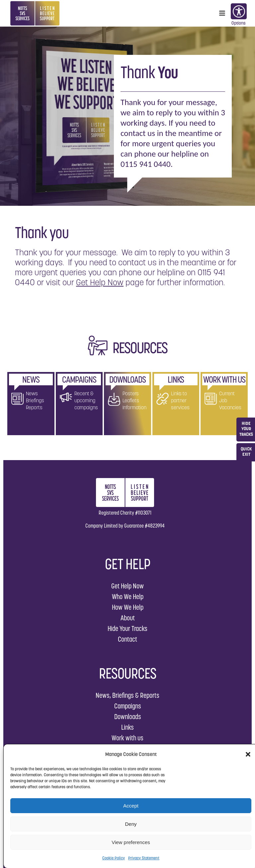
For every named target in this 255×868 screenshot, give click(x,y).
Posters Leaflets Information (134, 400)
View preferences (131, 842)
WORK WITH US (224, 379)
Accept (131, 806)
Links (127, 727)
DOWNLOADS (127, 379)
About (128, 618)
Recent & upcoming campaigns (86, 400)
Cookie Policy (114, 858)
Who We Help (128, 597)
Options (238, 12)
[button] (248, 754)
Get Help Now (100, 282)
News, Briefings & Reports (127, 695)
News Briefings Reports (35, 400)
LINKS (176, 379)
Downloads (128, 717)
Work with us (127, 738)
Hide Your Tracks (127, 628)
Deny (131, 824)
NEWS (31, 379)
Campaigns (128, 706)
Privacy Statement (144, 858)
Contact (127, 639)
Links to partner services (180, 400)
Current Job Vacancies (230, 400)
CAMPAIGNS (79, 379)
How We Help (128, 607)
